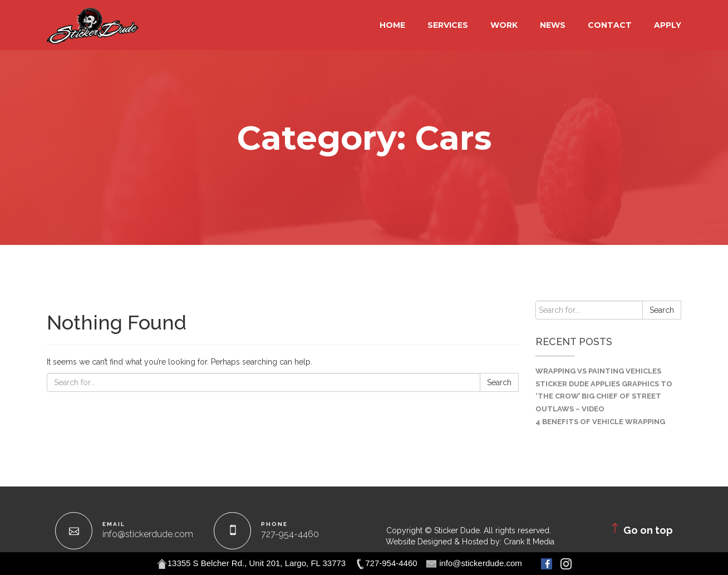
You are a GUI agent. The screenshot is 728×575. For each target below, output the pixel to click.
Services (448, 25)
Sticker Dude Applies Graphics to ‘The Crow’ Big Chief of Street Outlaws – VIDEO (604, 397)
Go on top (640, 529)
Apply (668, 25)
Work (504, 25)
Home (392, 25)
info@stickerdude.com (148, 534)
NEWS (553, 25)
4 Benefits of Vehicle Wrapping (600, 422)
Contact (610, 25)
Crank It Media (529, 542)
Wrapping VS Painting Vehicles (598, 371)
